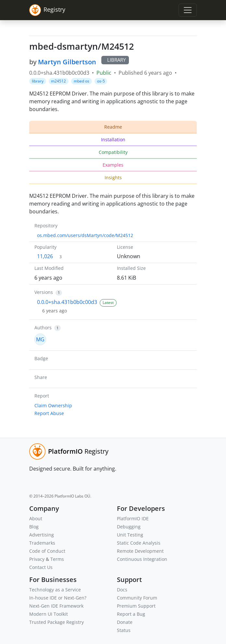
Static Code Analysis (139, 543)
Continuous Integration (142, 559)
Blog (34, 527)
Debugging (129, 527)
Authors (43, 328)
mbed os (82, 81)
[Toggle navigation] (188, 10)
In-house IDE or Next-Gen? (58, 598)
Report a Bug (131, 614)
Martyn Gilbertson (67, 62)
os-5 (101, 81)
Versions (44, 292)
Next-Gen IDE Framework (56, 606)
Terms (57, 559)
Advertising (42, 535)
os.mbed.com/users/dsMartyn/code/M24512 (85, 235)
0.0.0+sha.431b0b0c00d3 (67, 302)
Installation (113, 139)
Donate (125, 622)
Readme (113, 127)
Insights (113, 177)
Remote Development (140, 551)
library (38, 81)
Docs (122, 590)
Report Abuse (49, 413)
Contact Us (41, 567)
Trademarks (42, 543)
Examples (113, 165)
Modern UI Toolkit (49, 614)
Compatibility (113, 152)
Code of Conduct (47, 551)
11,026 (45, 256)
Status (124, 630)
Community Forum (137, 598)
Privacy (37, 559)
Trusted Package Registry (56, 622)
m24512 (58, 81)
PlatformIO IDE (133, 518)
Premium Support (136, 606)
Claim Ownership (53, 405)
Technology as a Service (55, 590)
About (36, 518)
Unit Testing (130, 535)
